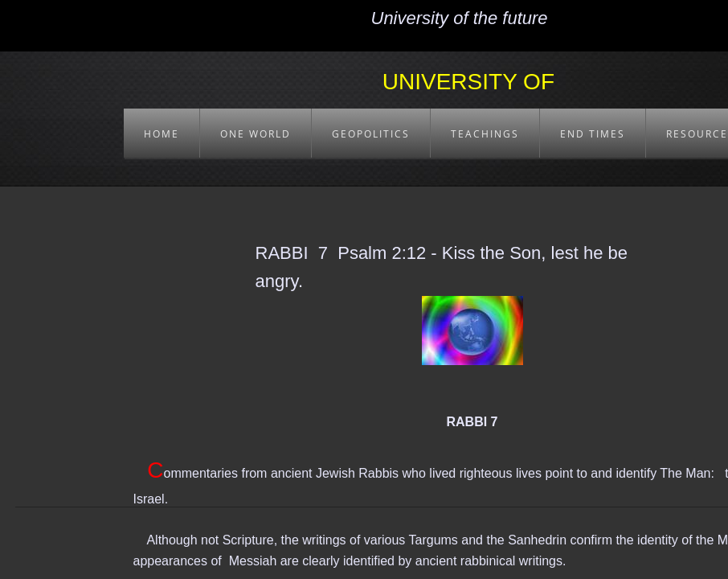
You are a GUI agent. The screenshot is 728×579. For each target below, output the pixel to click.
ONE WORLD (256, 134)
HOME (162, 134)
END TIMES (593, 134)
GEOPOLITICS (371, 134)
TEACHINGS (485, 134)
